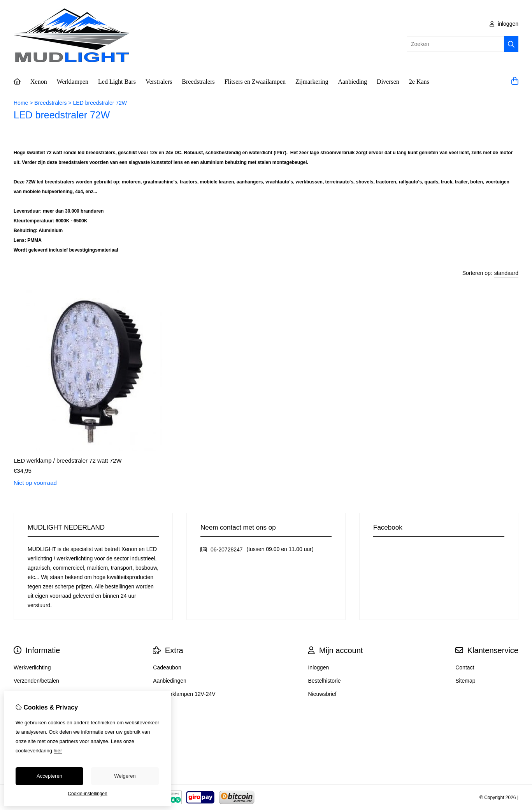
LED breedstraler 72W (100, 103)
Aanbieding (352, 82)
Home (21, 103)
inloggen (504, 24)
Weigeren (125, 776)
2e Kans (419, 82)
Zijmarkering (312, 82)
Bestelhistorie (324, 681)
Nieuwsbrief (322, 694)
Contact (465, 667)
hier (58, 751)
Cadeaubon (167, 667)
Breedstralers (198, 82)
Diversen (388, 82)
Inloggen (318, 667)
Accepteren (49, 776)
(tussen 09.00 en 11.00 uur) (280, 549)
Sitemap (465, 681)
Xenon (39, 82)
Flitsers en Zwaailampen (255, 82)
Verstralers (159, 82)
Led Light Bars (117, 82)
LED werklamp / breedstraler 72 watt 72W (68, 460)
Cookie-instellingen (87, 794)
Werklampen (73, 82)
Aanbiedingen (170, 681)
